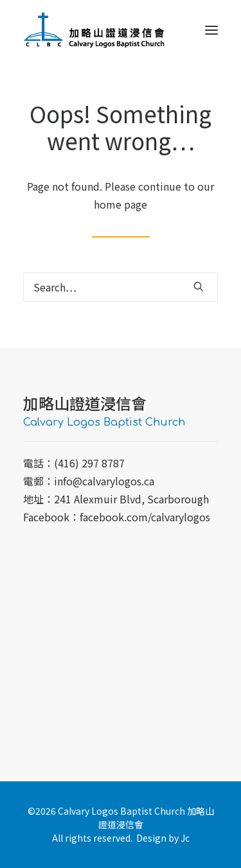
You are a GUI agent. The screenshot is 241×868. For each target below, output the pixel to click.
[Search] (121, 287)
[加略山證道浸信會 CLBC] (94, 30)
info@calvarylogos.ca (104, 481)
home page (121, 204)
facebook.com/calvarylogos (145, 517)
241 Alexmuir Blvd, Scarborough (131, 499)
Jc (185, 838)
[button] (211, 30)
